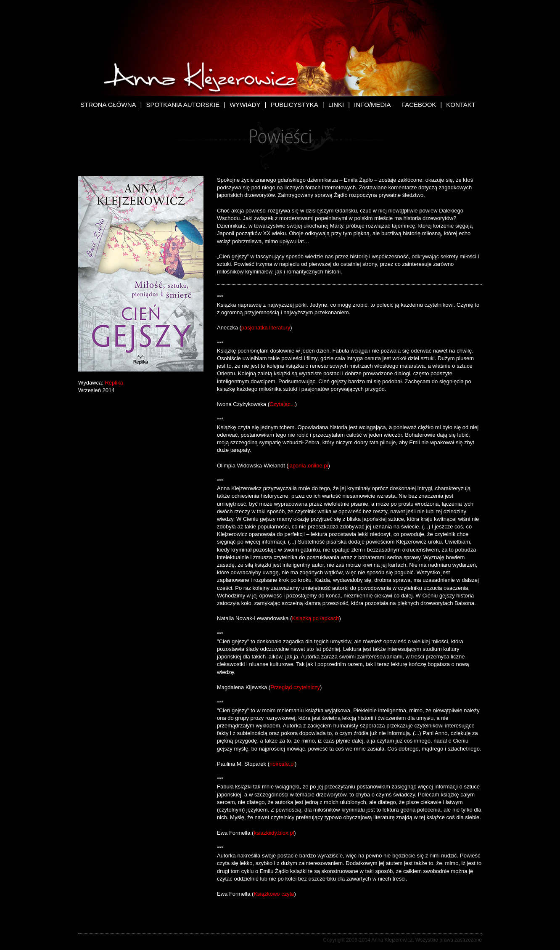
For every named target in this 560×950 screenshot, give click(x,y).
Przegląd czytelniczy (295, 687)
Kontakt (461, 105)
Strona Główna (108, 105)
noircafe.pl (282, 764)
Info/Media (372, 105)
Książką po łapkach (315, 618)
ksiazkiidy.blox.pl (274, 833)
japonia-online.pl (308, 466)
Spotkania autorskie (183, 105)
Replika (114, 383)
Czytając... (282, 404)
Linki (336, 105)
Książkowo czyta (274, 894)
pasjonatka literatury (266, 328)
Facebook (419, 105)
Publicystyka (294, 105)
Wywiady (245, 105)
